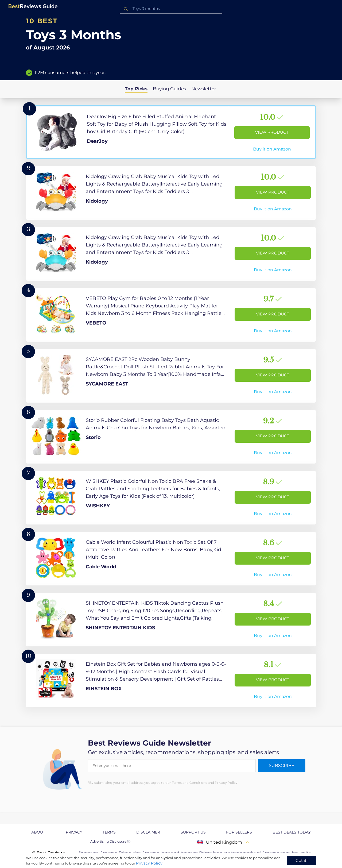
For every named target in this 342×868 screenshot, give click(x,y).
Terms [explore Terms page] (109, 832)
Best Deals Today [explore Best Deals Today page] (292, 832)
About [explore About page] (38, 832)
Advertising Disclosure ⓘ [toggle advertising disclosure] (110, 841)
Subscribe (282, 765)
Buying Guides (169, 89)
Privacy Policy (149, 863)
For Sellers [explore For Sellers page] (239, 832)
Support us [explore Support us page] (193, 832)
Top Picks (136, 89)
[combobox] (171, 9)
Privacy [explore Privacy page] (74, 832)
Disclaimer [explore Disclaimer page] (148, 832)
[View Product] (171, 132)
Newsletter (204, 89)
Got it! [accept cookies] (302, 860)
